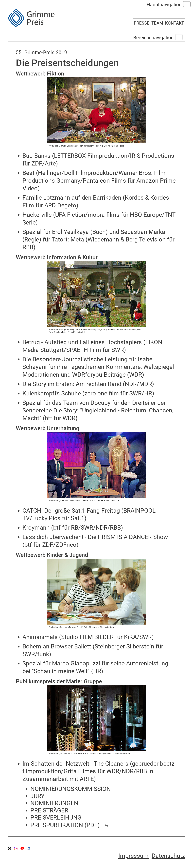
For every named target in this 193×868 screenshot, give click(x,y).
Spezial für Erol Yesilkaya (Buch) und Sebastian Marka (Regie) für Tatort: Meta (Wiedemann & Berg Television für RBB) (98, 240)
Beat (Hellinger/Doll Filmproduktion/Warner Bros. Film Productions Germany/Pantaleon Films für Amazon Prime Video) (99, 181)
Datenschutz (168, 856)
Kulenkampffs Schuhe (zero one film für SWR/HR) (88, 393)
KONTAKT (175, 23)
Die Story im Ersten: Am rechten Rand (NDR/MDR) (88, 384)
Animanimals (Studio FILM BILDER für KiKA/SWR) (88, 637)
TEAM (157, 23)
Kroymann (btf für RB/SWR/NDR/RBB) (73, 528)
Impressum (133, 856)
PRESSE (142, 23)
